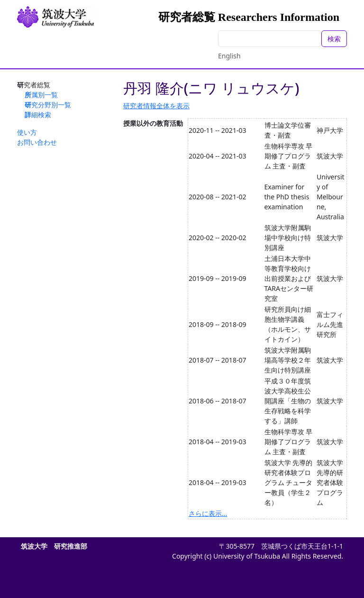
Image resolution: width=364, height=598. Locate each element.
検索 (334, 39)
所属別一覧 (41, 95)
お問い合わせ (37, 142)
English (229, 56)
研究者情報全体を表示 (156, 106)
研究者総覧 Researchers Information (249, 17)
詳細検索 (38, 115)
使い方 (27, 132)
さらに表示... (208, 513)
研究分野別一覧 (48, 105)
